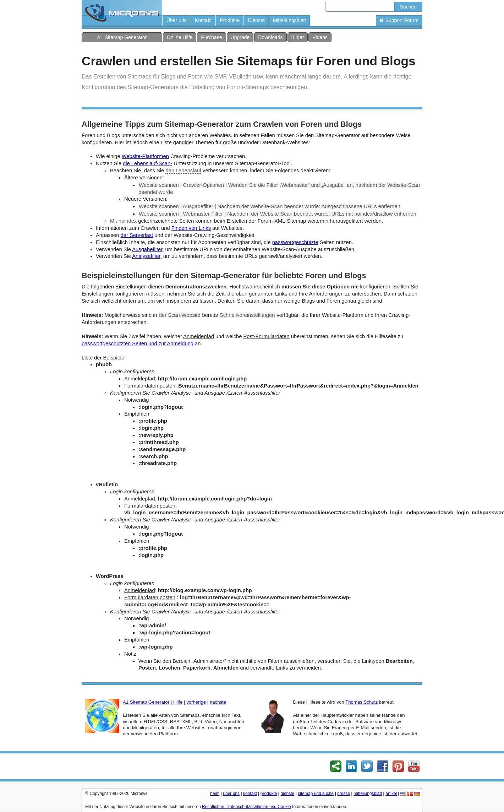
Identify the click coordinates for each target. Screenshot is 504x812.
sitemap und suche (316, 794)
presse (344, 794)
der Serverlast (137, 235)
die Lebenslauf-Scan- (147, 163)
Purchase (211, 37)
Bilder (298, 37)
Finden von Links (191, 228)
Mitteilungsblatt (289, 20)
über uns (231, 794)
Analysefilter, (147, 256)
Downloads (270, 37)
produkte (269, 794)
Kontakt (203, 20)
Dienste (256, 20)
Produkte (230, 20)
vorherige (196, 702)
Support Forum (399, 20)
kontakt (250, 794)
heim (215, 794)
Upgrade (240, 37)
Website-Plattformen (145, 156)
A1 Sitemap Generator (122, 37)
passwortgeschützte (295, 242)
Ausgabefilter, (148, 249)
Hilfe (178, 702)
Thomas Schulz (361, 702)
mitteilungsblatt (368, 794)
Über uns (177, 20)
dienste (288, 794)
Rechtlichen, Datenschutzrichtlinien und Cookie (246, 807)
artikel (391, 794)
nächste (218, 702)
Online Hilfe (180, 37)
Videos (320, 37)
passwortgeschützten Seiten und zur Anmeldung (138, 343)
